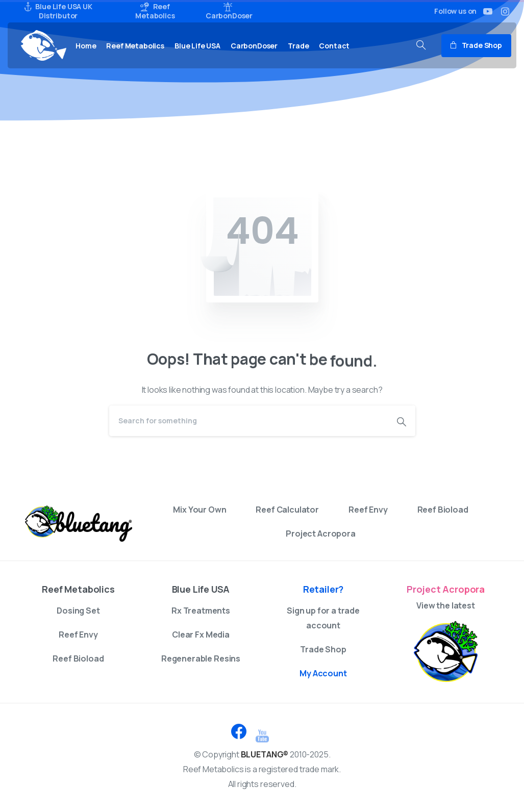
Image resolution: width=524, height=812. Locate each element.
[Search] (248, 421)
